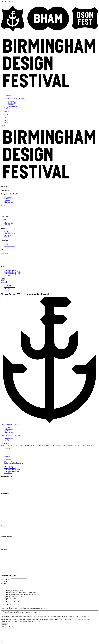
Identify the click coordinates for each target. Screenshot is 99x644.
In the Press (8, 235)
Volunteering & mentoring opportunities (18, 602)
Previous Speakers (10, 234)
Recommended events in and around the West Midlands (23, 594)
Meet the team (18, 445)
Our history (10, 445)
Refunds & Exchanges (88, 445)
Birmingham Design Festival (13, 272)
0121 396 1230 (9, 461)
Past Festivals (8, 232)
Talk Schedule (12, 103)
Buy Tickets (8, 108)
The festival (11, 424)
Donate (7, 244)
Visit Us (7, 237)
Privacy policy (77, 445)
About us (3, 445)
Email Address (6, 579)
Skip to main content (7, 2)
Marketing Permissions (8, 605)
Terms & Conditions (66, 445)
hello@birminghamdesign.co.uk (14, 463)
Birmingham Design (10, 270)
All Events (11, 101)
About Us (4, 280)
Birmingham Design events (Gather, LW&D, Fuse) (21, 593)
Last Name (4, 583)
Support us (41, 445)
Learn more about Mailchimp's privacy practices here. (24, 621)
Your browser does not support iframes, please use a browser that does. (49, 634)
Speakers (11, 105)
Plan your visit (12, 106)
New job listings (11, 598)
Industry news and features (14, 600)
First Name (4, 581)
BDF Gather (8, 275)
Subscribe (7, 457)
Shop (7, 443)
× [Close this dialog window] (2, 642)
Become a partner (10, 246)
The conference (12, 436)
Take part (7, 225)
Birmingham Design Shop (12, 274)
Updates (3, 443)
